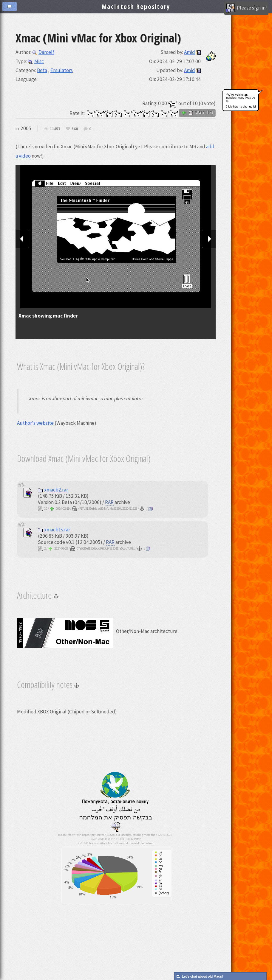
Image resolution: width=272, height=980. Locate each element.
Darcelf (43, 52)
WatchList (197, 113)
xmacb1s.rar (54, 530)
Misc (36, 61)
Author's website (35, 423)
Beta (42, 70)
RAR (109, 502)
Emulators (62, 70)
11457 (55, 129)
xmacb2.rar (53, 490)
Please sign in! (246, 8)
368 (75, 129)
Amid (190, 52)
